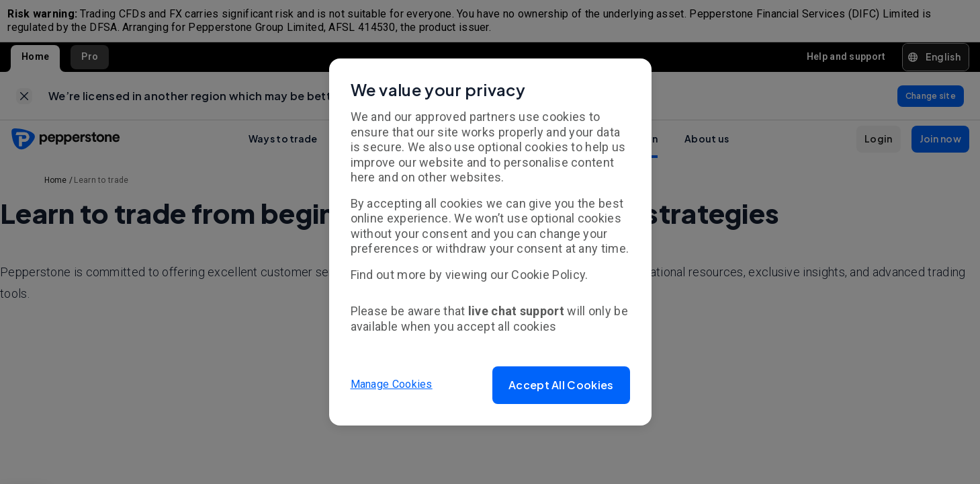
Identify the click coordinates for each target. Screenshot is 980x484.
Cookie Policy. (549, 275)
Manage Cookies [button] (392, 385)
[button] (561, 385)
